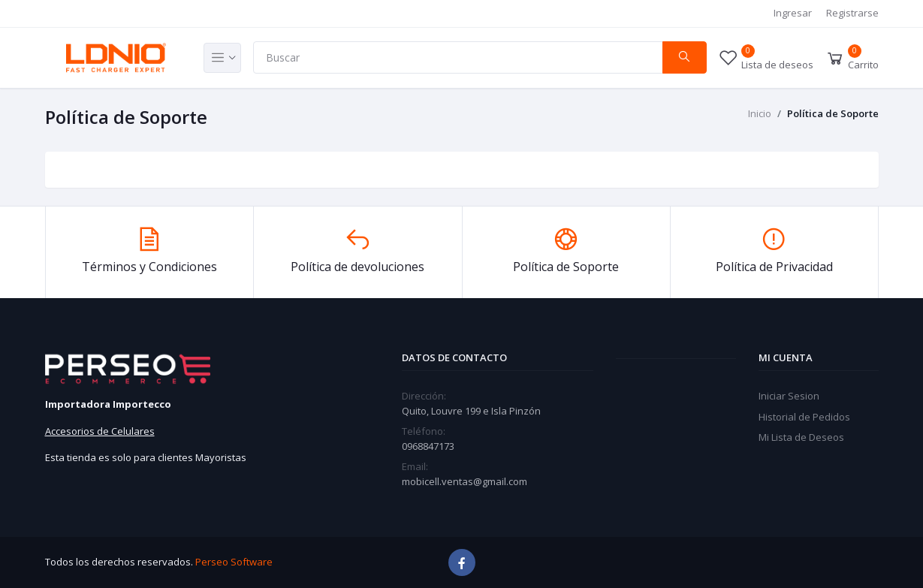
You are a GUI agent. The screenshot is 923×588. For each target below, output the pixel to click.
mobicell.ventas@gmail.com (465, 481)
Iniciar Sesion (789, 396)
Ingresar (793, 13)
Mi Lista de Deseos (801, 437)
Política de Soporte (833, 113)
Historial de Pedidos (804, 417)
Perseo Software (234, 562)
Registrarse (852, 13)
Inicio (760, 113)
